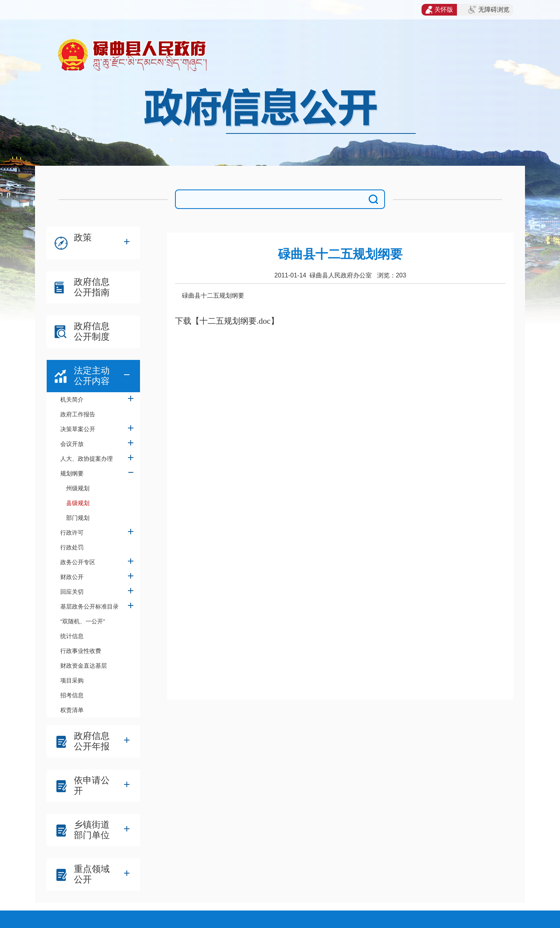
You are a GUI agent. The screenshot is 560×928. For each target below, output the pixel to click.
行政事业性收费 (81, 651)
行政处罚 (72, 547)
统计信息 (72, 636)
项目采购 (72, 680)
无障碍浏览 (489, 10)
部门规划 (78, 518)
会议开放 (72, 444)
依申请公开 (92, 785)
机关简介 (72, 399)
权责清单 (72, 710)
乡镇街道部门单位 (92, 830)
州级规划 (78, 488)
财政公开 (72, 577)
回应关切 (72, 592)
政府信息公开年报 (92, 741)
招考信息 (72, 695)
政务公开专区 (78, 562)
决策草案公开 (78, 429)
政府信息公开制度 (92, 331)
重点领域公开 (92, 874)
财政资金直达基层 (84, 666)
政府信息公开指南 (92, 287)
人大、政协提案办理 (87, 459)
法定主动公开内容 (92, 376)
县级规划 (78, 503)
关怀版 (439, 10)
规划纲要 (72, 473)
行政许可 (72, 532)
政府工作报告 (78, 414)
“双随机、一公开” (83, 621)
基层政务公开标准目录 (89, 606)
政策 (83, 237)
